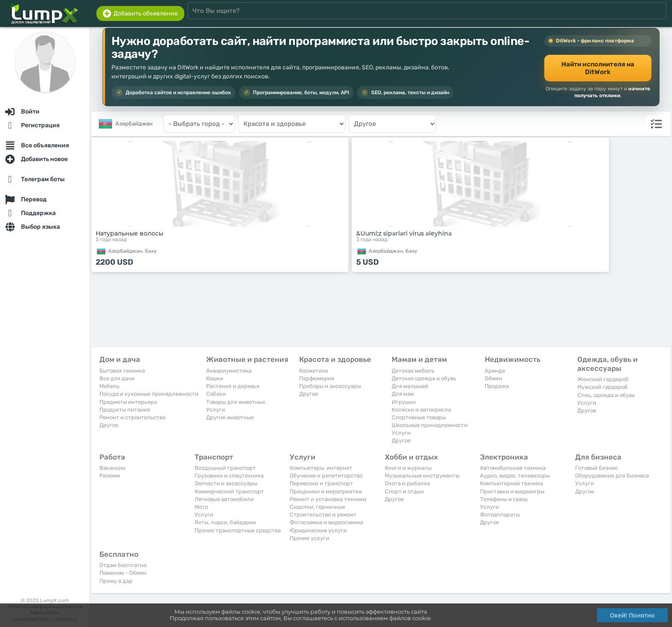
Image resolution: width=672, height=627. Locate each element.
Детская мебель (413, 371)
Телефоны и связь (504, 499)
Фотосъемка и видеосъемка (326, 522)
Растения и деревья (233, 386)
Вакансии (112, 468)
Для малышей (410, 386)
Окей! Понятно (632, 615)
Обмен (493, 378)
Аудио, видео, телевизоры (515, 476)
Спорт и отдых (404, 491)
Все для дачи (117, 378)
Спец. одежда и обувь (606, 395)
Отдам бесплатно (123, 565)
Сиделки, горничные (317, 507)
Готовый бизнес (597, 468)
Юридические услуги (318, 530)
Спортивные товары (419, 417)
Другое (109, 425)
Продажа (497, 386)
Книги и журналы (408, 468)
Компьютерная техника (511, 483)
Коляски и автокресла (421, 410)
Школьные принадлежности (430, 425)
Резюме (110, 476)
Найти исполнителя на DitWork (598, 68)
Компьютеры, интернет (321, 468)
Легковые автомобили (224, 499)
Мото (201, 507)
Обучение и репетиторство (326, 476)
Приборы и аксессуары (330, 386)
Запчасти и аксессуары (226, 483)
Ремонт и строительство (132, 417)
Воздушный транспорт (225, 468)
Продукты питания (125, 410)
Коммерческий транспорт (229, 491)
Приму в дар (116, 581)
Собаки (216, 394)
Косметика (313, 371)
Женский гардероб (603, 379)
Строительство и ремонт (323, 515)
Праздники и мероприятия (326, 491)
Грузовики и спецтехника (229, 476)
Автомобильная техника (513, 468)
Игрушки (404, 402)
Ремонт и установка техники (328, 499)
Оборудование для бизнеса (612, 476)
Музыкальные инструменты (422, 476)
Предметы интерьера (128, 402)
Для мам (403, 394)
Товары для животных (236, 402)
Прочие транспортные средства (238, 530)
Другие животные (230, 417)
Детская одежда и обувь (424, 378)
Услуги (216, 410)
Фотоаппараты (500, 515)
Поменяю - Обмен (123, 573)
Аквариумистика (229, 371)
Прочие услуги (309, 538)
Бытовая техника (122, 371)
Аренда (495, 371)
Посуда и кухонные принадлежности (149, 394)
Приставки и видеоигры (512, 491)
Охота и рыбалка (407, 483)
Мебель (109, 386)
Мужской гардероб (603, 387)
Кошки (215, 378)
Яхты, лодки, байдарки (225, 522)
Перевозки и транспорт (321, 483)
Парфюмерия (317, 378)
